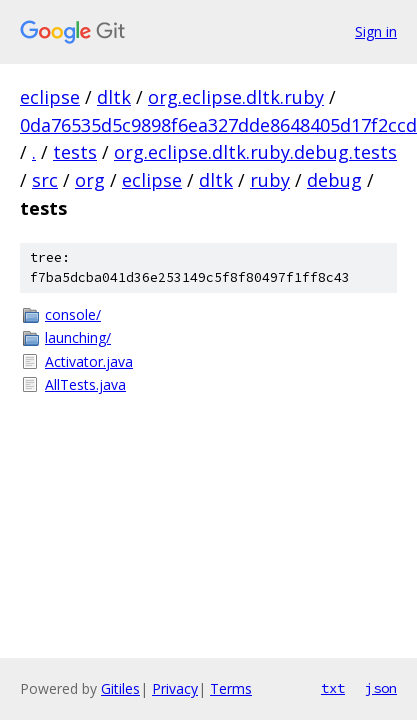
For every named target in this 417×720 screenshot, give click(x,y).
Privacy (175, 688)
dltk (114, 97)
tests (75, 152)
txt (333, 688)
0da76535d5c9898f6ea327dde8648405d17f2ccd (218, 125)
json (381, 688)
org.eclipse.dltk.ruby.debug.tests (255, 152)
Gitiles (120, 688)
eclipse (50, 97)
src (45, 180)
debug (334, 180)
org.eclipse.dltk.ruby (236, 97)
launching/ (78, 337)
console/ (73, 314)
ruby (270, 180)
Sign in (376, 31)
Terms (231, 688)
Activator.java (89, 361)
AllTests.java (85, 384)
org (90, 180)
